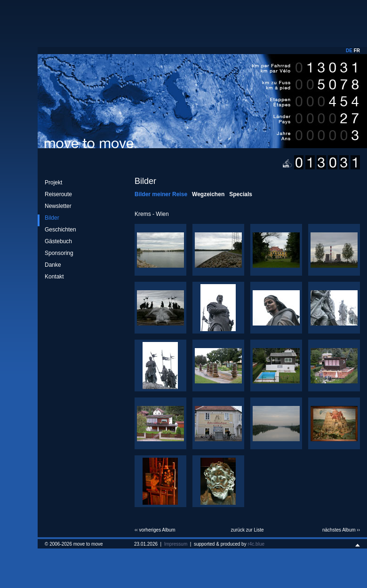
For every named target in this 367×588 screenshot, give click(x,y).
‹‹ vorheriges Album (155, 530)
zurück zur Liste (247, 530)
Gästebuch (58, 241)
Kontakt (54, 277)
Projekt (53, 183)
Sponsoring (59, 253)
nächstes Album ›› (341, 530)
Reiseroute (58, 194)
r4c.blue (256, 544)
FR (357, 51)
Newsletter (58, 206)
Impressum (176, 544)
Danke (53, 265)
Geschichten (60, 230)
